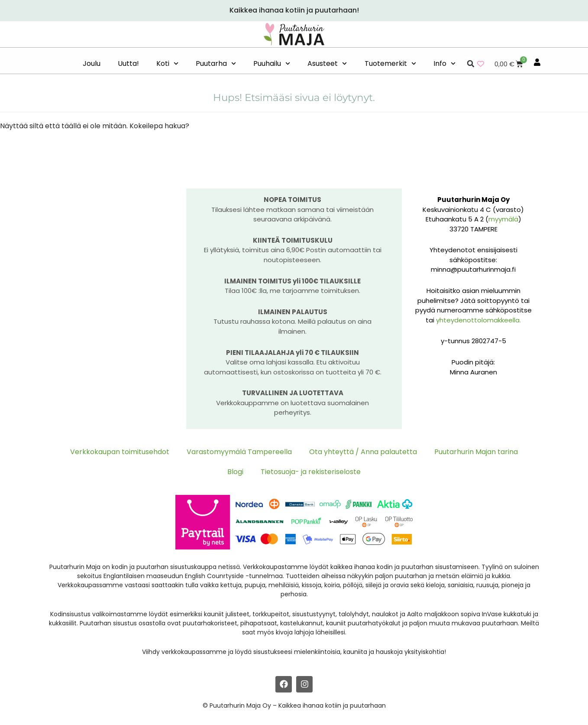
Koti (167, 63)
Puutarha (216, 63)
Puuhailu (272, 63)
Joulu (92, 63)
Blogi (235, 472)
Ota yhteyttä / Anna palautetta (363, 452)
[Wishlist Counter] (481, 64)
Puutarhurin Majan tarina (476, 452)
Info (444, 63)
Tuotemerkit (390, 63)
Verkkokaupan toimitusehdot (120, 452)
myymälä (503, 219)
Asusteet (327, 63)
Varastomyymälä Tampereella (239, 452)
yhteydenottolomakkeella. (478, 320)
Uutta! (128, 63)
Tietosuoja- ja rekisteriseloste (311, 472)
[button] (471, 64)
